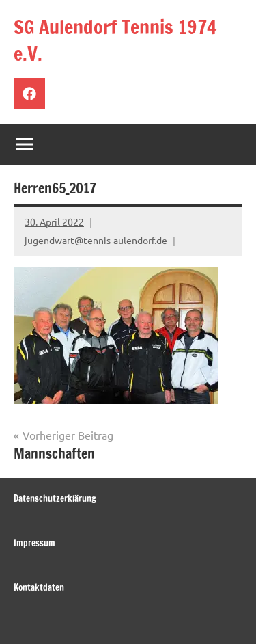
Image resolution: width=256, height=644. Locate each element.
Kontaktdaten (39, 587)
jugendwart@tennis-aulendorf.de (96, 240)
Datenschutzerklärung (55, 498)
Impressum (34, 543)
